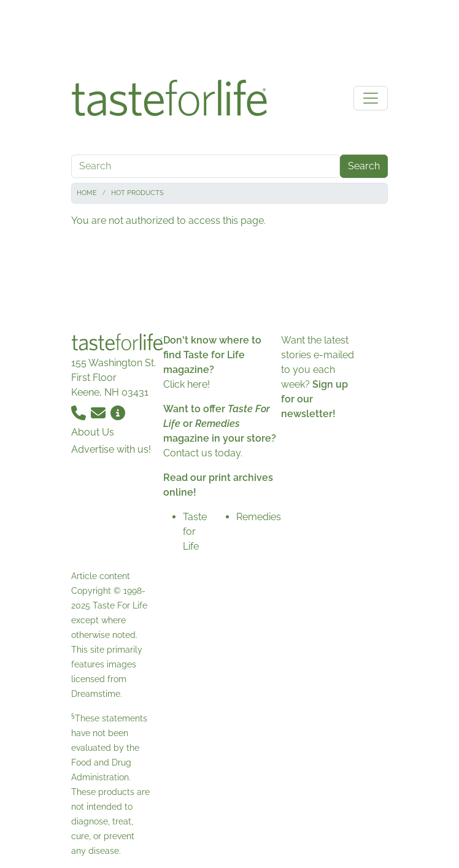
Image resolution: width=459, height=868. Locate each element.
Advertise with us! (111, 449)
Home (87, 193)
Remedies (259, 517)
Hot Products (137, 193)
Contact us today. (203, 453)
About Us (93, 432)
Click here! (187, 384)
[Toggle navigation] (371, 98)
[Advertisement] (229, 36)
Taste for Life (195, 532)
